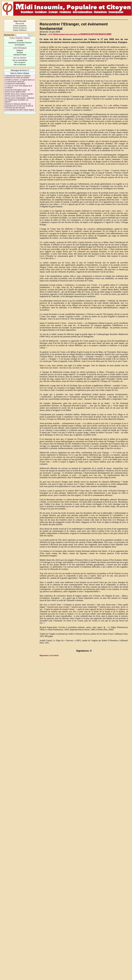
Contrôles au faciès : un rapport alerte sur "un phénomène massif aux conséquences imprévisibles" (20, 82)
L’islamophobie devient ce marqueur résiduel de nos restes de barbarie (18, 77)
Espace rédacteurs (20, 30)
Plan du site (20, 24)
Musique (20, 52)
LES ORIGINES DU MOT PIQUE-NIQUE (19, 110)
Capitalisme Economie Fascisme (20, 43)
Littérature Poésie (20, 55)
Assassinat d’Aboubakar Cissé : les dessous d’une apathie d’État (17, 91)
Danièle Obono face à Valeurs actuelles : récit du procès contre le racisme (19, 95)
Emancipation (20, 45)
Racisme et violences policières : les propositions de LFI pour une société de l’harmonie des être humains (19, 106)
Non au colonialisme (20, 60)
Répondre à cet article (49, 655)
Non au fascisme (20, 65)
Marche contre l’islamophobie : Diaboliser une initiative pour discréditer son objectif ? (19, 100)
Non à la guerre (20, 62)
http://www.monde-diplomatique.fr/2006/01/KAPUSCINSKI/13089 (80, 34)
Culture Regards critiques (20, 38)
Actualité (20, 40)
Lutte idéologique (20, 48)
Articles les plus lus (20, 28)
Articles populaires (20, 26)
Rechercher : (10, 35)
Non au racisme (20, 58)
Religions (20, 50)
